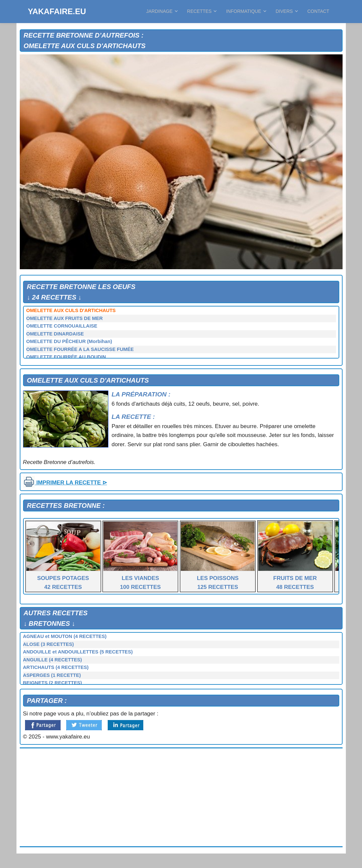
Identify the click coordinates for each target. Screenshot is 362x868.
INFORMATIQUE (246, 11)
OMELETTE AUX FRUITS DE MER (65, 318)
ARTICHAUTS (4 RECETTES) (56, 667)
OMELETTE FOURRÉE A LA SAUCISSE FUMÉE (80, 349)
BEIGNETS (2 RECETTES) (53, 683)
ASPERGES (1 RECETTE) (52, 675)
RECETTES (202, 11)
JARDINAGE (162, 11)
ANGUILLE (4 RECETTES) (53, 660)
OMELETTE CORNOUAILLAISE (62, 326)
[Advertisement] (181, 797)
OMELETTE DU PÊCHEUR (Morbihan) (69, 341)
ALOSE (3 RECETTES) (49, 644)
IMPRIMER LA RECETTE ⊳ (65, 483)
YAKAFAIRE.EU (57, 11)
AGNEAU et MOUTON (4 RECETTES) (65, 636)
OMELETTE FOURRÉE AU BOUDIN (66, 357)
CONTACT (318, 11)
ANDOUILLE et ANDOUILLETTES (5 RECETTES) (78, 652)
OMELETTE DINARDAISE (55, 334)
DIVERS (287, 11)
